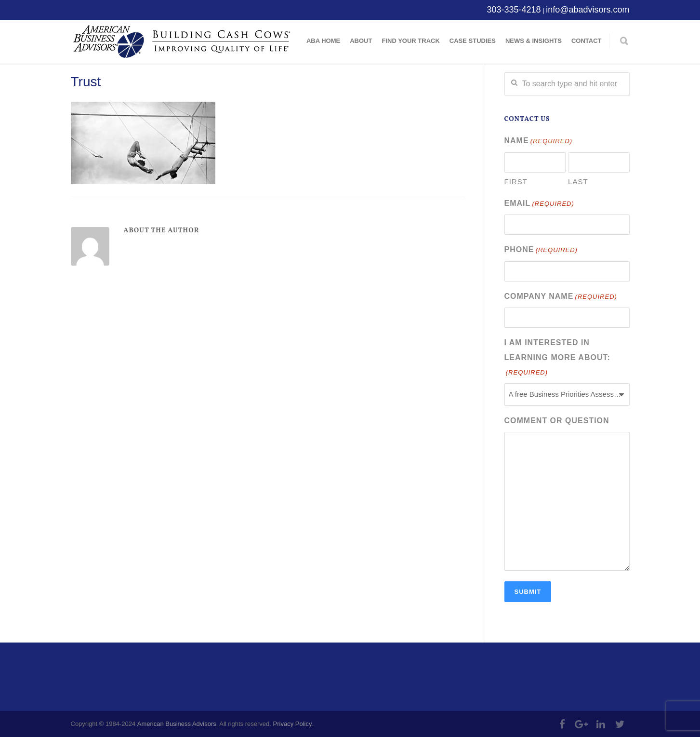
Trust (86, 82)
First (516, 181)
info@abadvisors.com (588, 10)
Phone (541, 250)
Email (539, 204)
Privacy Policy (293, 724)
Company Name (561, 297)
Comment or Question (557, 421)
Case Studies (473, 41)
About (361, 41)
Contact (587, 41)
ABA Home (323, 41)
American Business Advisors (177, 724)
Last (578, 181)
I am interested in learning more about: (557, 359)
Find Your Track (410, 41)
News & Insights (534, 41)
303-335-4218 (514, 10)
